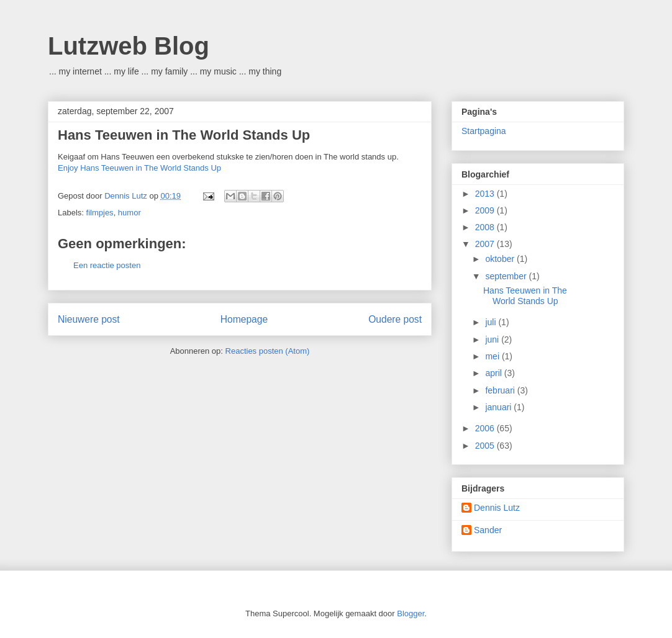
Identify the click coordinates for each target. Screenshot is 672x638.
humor (129, 213)
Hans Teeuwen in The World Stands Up (184, 135)
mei (493, 356)
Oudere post (395, 319)
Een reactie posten (107, 265)
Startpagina (484, 131)
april (494, 373)
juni (493, 339)
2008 (486, 227)
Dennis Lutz (497, 508)
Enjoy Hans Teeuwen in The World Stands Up (139, 168)
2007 (486, 244)
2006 (486, 428)
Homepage (244, 319)
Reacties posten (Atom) (268, 351)
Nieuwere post (89, 319)
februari (501, 390)
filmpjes (100, 213)
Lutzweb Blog (129, 46)
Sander (488, 530)
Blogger (411, 613)
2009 (486, 210)
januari (499, 407)
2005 (486, 446)
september (507, 276)
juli (492, 322)
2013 (486, 194)
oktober (501, 259)
